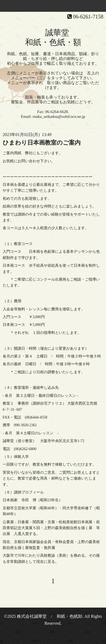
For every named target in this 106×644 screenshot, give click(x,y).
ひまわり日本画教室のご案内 (42, 143)
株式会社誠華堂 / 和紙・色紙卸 (49, 616)
